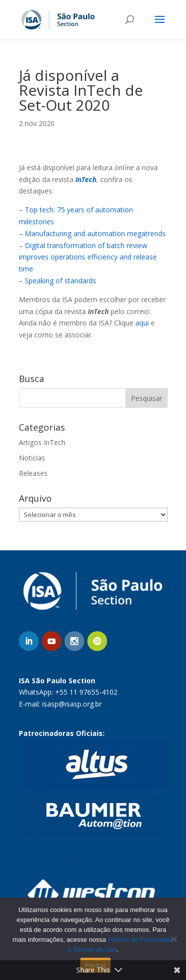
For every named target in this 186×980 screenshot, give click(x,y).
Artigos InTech (42, 442)
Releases (33, 473)
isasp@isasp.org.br (72, 704)
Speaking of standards (61, 281)
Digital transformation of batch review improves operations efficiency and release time (88, 257)
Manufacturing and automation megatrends (95, 233)
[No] (174, 939)
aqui (142, 323)
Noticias (32, 458)
